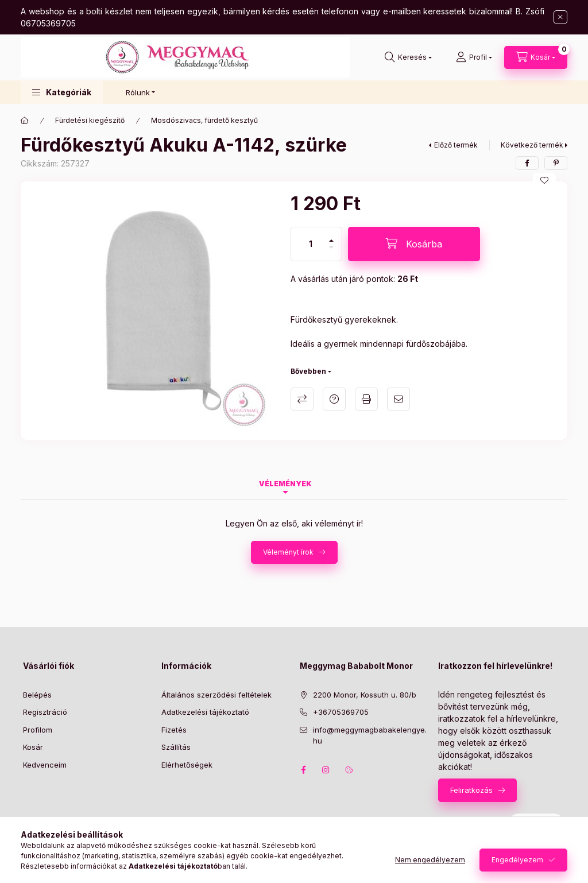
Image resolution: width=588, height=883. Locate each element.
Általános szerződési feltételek (216, 695)
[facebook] (527, 163)
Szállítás (176, 747)
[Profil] (474, 57)
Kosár (33, 747)
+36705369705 (341, 712)
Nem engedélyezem (430, 860)
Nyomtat (366, 399)
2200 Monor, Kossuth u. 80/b (365, 695)
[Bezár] (560, 17)
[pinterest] (556, 163)
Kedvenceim (45, 765)
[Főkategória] (25, 121)
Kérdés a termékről (334, 399)
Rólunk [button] (138, 92)
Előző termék (456, 145)
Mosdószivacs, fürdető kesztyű (204, 120)
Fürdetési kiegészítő (90, 120)
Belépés (37, 695)
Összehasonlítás (302, 399)
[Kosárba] (414, 244)
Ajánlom (399, 399)
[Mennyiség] (311, 244)
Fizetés (174, 730)
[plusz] (331, 236)
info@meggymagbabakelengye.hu (370, 735)
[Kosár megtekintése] (536, 57)
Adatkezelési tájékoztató (205, 712)
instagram (326, 770)
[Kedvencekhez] (544, 180)
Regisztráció (45, 712)
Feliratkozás (471, 790)
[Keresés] (408, 57)
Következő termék (532, 145)
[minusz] (331, 252)
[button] (62, 92)
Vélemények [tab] (285, 484)
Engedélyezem (517, 860)
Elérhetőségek (187, 765)
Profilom (38, 730)
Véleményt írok (288, 552)
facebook (303, 770)
